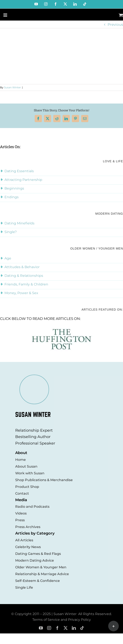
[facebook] (57, 628)
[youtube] (41, 628)
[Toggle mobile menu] (6, 15)
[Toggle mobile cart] (121, 15)
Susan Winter (12, 87)
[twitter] (66, 628)
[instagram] (49, 628)
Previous (115, 25)
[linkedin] (74, 628)
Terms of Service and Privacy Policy (62, 620)
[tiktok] (82, 628)
